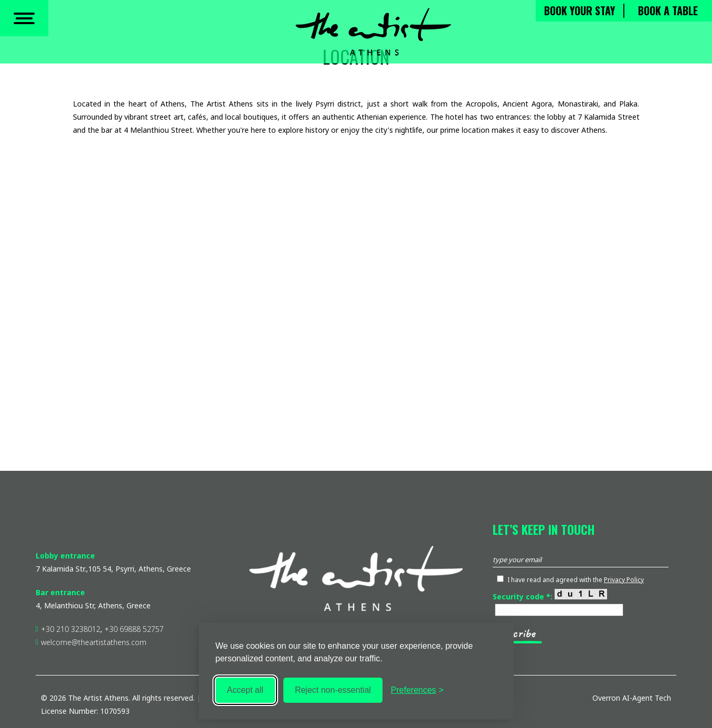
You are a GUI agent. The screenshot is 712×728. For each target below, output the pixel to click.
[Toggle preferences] (417, 690)
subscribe (514, 634)
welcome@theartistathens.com (95, 642)
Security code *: (550, 597)
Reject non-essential (333, 690)
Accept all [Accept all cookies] (245, 690)
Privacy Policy (624, 580)
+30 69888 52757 (134, 629)
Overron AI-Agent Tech (632, 698)
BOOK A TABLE (668, 13)
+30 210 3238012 (71, 629)
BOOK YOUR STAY (580, 13)
